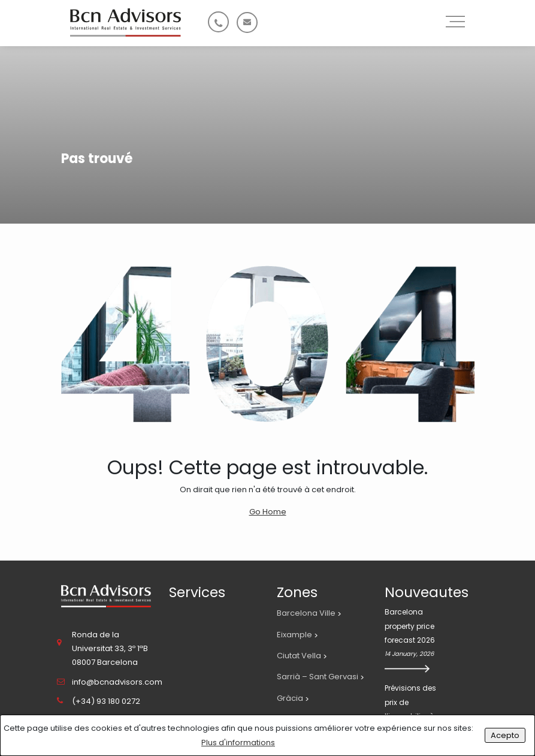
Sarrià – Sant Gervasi (318, 677)
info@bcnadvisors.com (117, 682)
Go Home (268, 512)
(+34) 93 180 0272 (106, 701)
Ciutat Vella (299, 656)
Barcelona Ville (306, 613)
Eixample (294, 635)
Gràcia (290, 698)
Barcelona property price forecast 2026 (410, 626)
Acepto (505, 735)
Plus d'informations (238, 743)
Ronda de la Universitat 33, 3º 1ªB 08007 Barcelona (110, 649)
